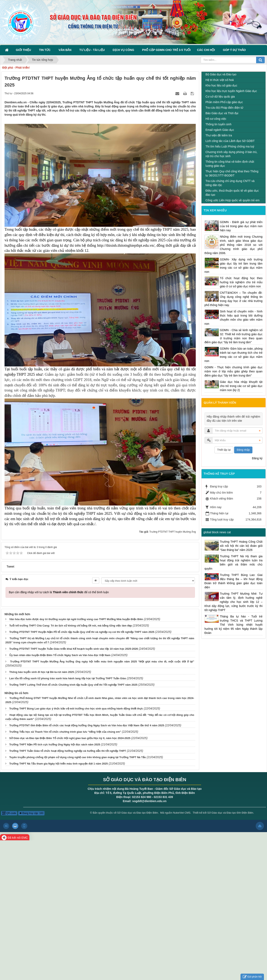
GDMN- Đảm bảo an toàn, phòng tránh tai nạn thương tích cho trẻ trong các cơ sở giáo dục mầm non (234, 355)
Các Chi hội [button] (207, 50)
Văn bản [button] (66, 50)
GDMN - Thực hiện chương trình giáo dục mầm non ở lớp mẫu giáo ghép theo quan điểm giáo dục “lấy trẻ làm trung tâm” (234, 371)
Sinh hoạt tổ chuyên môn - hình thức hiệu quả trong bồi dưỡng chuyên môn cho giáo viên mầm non (234, 318)
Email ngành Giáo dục (220, 130)
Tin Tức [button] (46, 50)
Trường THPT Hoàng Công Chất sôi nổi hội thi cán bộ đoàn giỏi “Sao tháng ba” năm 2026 (241, 546)
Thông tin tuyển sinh (219, 124)
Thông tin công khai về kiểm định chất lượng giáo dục (230, 164)
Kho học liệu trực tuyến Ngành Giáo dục (231, 91)
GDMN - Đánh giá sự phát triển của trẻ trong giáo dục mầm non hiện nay (241, 226)
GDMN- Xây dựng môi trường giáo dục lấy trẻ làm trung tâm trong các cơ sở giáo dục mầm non (234, 266)
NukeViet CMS (182, 813)
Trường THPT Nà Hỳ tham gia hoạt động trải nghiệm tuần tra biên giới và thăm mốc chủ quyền (234, 562)
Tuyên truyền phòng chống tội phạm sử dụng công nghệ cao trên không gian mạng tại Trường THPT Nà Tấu (78, 757)
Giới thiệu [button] (24, 50)
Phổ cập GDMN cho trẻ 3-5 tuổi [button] (166, 50)
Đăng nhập (243, 450)
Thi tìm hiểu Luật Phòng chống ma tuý (230, 146)
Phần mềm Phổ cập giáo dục (224, 102)
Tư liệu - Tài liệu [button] (93, 50)
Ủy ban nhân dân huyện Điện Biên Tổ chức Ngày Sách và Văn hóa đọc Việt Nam (60, 655)
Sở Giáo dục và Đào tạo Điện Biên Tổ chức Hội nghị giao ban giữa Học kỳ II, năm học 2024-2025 (70, 738)
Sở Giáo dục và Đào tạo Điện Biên (138, 813)
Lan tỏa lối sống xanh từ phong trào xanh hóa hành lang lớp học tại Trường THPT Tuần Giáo (68, 678)
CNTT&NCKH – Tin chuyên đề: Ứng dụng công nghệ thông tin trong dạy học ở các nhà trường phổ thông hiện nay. (234, 299)
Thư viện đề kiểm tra (219, 135)
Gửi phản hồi (252, 977)
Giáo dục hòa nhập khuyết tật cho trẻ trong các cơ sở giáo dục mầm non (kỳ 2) (241, 386)
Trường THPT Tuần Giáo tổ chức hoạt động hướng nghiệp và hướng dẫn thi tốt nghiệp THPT (68, 751)
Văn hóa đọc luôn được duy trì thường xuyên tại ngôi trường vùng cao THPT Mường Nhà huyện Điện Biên (76, 619)
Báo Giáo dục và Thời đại (222, 113)
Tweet (10, 567)
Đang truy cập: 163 (31, 813)
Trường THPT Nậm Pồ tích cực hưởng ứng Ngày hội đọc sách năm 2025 (55, 745)
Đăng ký (257, 458)
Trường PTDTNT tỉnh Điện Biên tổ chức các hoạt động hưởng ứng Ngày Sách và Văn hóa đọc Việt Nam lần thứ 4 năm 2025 (87, 725)
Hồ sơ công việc (216, 119)
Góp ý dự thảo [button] (234, 50)
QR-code (9, 813)
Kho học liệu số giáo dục (221, 85)
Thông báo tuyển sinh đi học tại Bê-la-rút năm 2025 (42, 672)
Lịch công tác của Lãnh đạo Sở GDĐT (230, 141)
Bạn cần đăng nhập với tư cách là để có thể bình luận (59, 592)
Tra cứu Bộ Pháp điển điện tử (224, 108)
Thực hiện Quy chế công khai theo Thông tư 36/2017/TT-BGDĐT (232, 173)
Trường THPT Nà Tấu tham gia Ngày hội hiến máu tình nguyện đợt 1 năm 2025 (59, 764)
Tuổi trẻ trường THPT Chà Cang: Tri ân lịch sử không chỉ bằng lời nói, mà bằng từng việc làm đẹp (71, 626)
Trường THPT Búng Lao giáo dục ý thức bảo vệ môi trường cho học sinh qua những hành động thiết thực (76, 709)
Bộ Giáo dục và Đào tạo (221, 74)
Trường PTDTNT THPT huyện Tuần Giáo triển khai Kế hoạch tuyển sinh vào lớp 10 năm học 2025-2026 (74, 649)
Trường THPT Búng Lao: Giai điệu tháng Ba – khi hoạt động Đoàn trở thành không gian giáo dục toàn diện (234, 581)
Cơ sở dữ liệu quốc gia (220, 97)
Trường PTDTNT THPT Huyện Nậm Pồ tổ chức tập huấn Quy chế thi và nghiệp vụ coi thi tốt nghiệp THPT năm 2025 (82, 632)
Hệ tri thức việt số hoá (220, 80)
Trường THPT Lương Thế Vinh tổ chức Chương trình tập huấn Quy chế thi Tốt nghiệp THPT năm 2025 (73, 685)
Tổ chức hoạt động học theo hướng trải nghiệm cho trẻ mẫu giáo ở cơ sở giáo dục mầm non (241, 282)
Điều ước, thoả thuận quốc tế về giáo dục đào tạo (232, 193)
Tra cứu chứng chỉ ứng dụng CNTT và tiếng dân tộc (230, 183)
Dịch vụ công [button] (124, 50)
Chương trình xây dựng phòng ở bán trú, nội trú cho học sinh (231, 154)
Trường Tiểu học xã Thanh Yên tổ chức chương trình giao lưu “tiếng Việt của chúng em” (65, 732)
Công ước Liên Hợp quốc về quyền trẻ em (233, 200)
